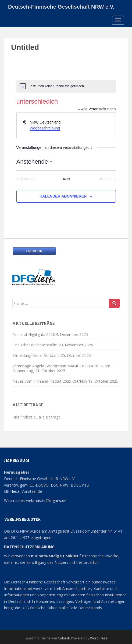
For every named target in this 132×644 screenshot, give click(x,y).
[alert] (66, 86)
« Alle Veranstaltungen (97, 109)
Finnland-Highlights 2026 (34, 334)
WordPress (99, 638)
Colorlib (64, 638)
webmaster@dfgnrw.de (46, 500)
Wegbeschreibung (45, 128)
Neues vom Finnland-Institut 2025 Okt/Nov (50, 381)
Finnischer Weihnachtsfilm (35, 345)
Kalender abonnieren (63, 196)
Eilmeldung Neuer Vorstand (36, 355)
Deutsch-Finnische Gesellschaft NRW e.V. (61, 7)
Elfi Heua (12, 491)
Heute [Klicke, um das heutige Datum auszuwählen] (66, 179)
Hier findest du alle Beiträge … (38, 417)
